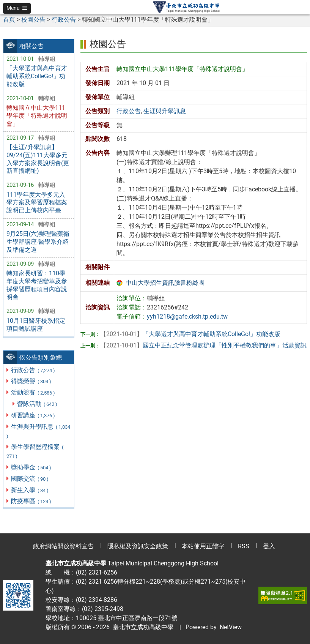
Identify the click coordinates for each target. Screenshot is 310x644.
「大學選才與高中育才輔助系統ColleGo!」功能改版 (37, 76)
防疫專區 (31, 501)
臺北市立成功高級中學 (142, 627)
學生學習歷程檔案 (35, 451)
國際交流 (30, 479)
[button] (17, 8)
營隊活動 (37, 404)
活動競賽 (33, 392)
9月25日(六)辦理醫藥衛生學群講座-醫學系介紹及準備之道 (38, 242)
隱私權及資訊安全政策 (138, 546)
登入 (269, 546)
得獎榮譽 (31, 381)
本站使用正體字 (203, 546)
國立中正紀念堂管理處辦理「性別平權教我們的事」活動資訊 (203, 345)
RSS (244, 546)
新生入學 (30, 490)
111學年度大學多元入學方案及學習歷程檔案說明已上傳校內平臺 (37, 203)
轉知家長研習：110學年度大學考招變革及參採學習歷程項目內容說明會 (37, 285)
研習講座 (33, 415)
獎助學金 (31, 467)
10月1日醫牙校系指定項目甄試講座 (36, 325)
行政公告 (33, 370)
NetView (231, 627)
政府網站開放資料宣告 (63, 546)
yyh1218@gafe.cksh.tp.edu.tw (187, 316)
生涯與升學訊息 (38, 431)
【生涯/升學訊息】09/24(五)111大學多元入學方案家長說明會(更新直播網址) (38, 159)
